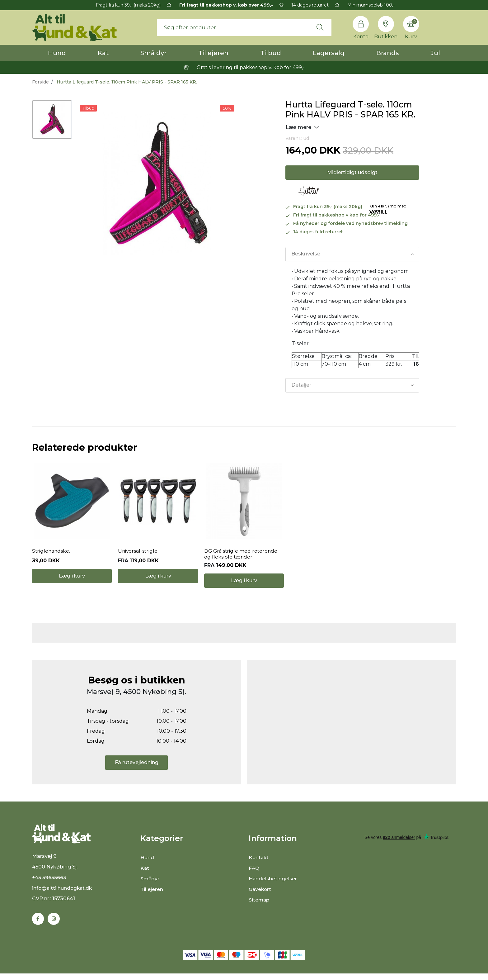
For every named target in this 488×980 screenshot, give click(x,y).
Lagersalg (329, 53)
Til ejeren (213, 53)
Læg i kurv (72, 583)
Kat (103, 53)
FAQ (254, 873)
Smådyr (150, 884)
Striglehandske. (52, 553)
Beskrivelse (306, 254)
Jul (435, 53)
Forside (40, 82)
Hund (57, 53)
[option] (52, 119)
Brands (388, 53)
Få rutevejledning (137, 767)
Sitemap (259, 905)
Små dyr (153, 53)
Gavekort (260, 894)
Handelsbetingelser (273, 884)
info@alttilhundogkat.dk (63, 894)
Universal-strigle (138, 553)
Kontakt (259, 862)
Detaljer (301, 385)
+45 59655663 (49, 884)
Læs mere (302, 127)
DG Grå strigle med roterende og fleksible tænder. (242, 556)
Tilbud (271, 53)
